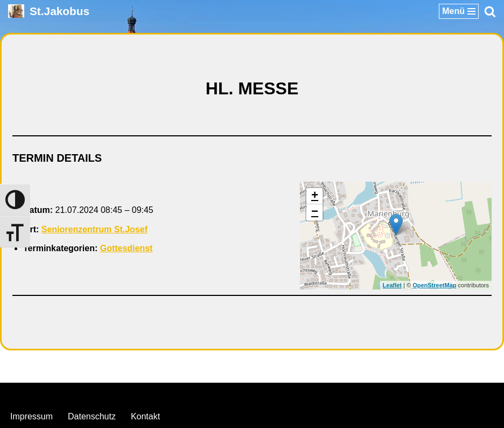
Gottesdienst (127, 248)
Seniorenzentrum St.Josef (94, 229)
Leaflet (392, 285)
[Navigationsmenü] (459, 11)
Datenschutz (92, 416)
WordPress (296, 394)
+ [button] (315, 196)
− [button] (315, 212)
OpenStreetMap (434, 285)
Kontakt (145, 416)
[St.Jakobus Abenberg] (49, 11)
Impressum (31, 416)
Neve (197, 394)
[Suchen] (490, 11)
